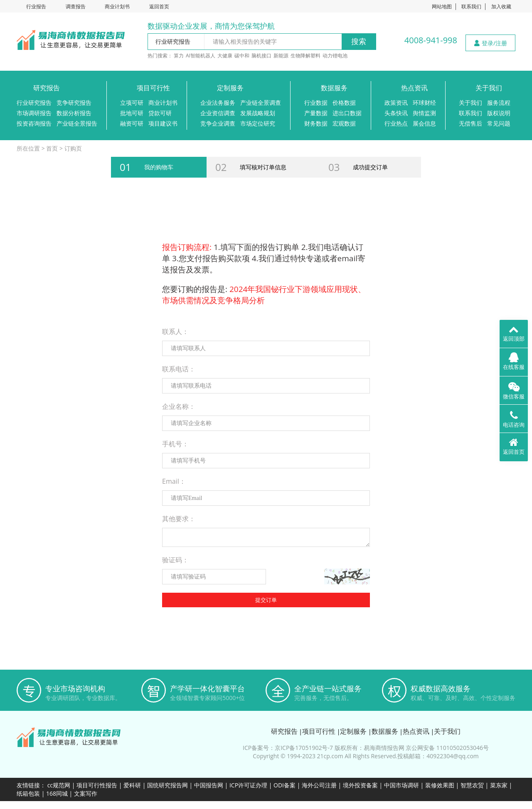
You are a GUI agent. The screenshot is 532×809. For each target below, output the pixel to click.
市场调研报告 (34, 113)
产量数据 (316, 113)
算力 (179, 56)
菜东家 (499, 785)
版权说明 (499, 113)
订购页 (73, 148)
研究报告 (47, 88)
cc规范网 (59, 785)
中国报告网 (209, 785)
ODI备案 (284, 785)
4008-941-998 (431, 40)
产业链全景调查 (261, 103)
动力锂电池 (335, 56)
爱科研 (132, 785)
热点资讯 (414, 88)
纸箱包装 (28, 793)
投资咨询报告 (34, 123)
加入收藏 (501, 6)
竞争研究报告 (74, 103)
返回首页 (159, 6)
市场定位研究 (258, 123)
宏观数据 (344, 123)
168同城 (57, 793)
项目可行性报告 (97, 785)
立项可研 (132, 103)
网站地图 (442, 6)
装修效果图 (440, 785)
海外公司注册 (319, 785)
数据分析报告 (74, 113)
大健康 (225, 56)
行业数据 (316, 103)
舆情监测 (424, 113)
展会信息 (424, 123)
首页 (52, 148)
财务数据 (316, 123)
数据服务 (334, 88)
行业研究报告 (34, 103)
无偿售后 (470, 123)
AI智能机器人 (201, 56)
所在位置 (28, 148)
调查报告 (76, 6)
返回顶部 (514, 333)
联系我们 (471, 6)
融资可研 (132, 123)
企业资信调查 (218, 113)
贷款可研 (160, 113)
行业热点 (396, 123)
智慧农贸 (472, 785)
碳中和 (242, 56)
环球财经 (424, 103)
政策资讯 (396, 103)
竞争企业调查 (218, 123)
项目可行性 (153, 88)
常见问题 (499, 123)
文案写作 (86, 793)
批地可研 (132, 113)
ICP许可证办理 (248, 785)
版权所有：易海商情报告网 (369, 748)
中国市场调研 (401, 785)
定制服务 (230, 88)
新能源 (281, 56)
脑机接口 (261, 56)
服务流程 (499, 103)
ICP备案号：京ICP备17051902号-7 (288, 748)
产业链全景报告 (77, 123)
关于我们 (489, 88)
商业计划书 (117, 6)
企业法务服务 (218, 103)
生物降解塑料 (305, 56)
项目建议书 (163, 123)
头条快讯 (396, 113)
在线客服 (514, 361)
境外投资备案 (361, 785)
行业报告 (36, 6)
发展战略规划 (258, 113)
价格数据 (344, 103)
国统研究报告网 (167, 785)
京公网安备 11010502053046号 (447, 748)
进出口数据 (347, 113)
